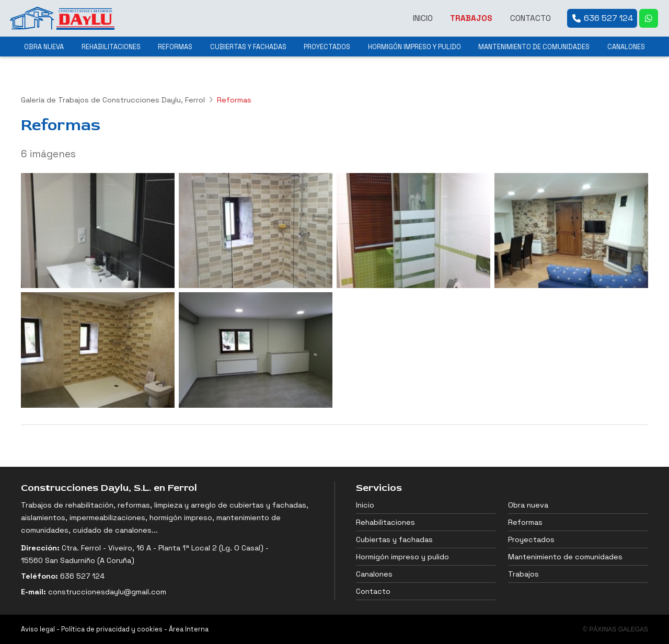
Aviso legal (38, 629)
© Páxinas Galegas (615, 629)
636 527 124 (82, 576)
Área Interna (189, 629)
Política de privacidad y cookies (112, 629)
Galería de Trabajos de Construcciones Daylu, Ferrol (113, 100)
